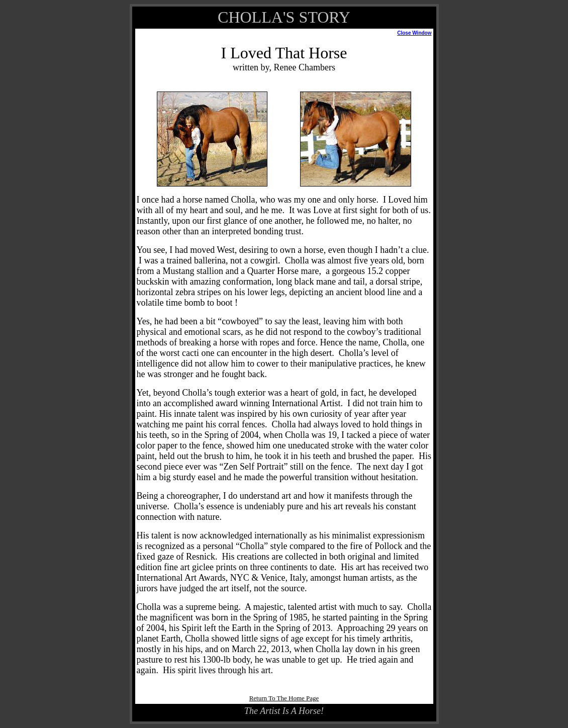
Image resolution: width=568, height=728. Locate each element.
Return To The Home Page (284, 698)
